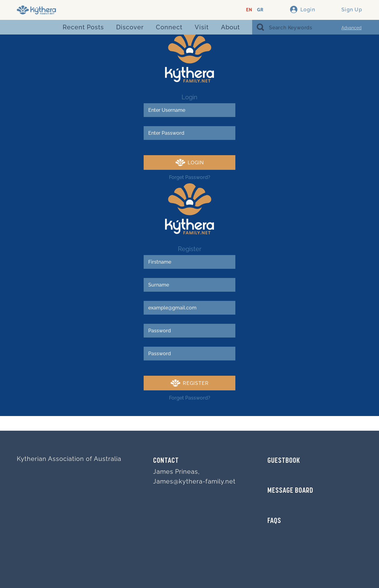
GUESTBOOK (284, 461)
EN (249, 10)
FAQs (274, 521)
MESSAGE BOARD (290, 491)
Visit (202, 27)
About (230, 27)
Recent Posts (83, 27)
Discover (130, 27)
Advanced (351, 28)
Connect (169, 27)
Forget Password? (190, 177)
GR (260, 10)
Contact (166, 461)
